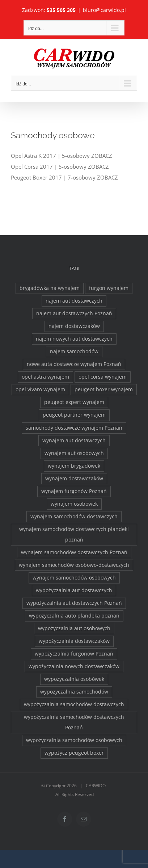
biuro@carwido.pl (104, 10)
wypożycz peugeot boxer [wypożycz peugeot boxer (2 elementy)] (74, 753)
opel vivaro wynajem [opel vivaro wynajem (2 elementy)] (40, 389)
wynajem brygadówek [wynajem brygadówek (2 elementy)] (74, 466)
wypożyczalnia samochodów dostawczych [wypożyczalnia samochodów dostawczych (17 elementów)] (74, 704)
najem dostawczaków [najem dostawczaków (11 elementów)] (74, 326)
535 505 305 (61, 10)
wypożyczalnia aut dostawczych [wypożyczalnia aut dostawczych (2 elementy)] (74, 590)
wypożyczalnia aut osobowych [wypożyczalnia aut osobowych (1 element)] (74, 628)
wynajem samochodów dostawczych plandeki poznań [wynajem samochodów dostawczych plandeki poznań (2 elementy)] (74, 534)
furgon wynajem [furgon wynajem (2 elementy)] (109, 288)
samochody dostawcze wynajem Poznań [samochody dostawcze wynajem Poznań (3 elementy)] (74, 428)
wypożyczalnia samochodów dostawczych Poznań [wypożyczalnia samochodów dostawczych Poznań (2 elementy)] (74, 722)
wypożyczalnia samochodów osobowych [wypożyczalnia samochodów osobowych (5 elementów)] (74, 740)
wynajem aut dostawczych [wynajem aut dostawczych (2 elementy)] (74, 441)
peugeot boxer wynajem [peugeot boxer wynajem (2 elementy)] (104, 389)
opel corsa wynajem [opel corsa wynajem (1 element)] (103, 377)
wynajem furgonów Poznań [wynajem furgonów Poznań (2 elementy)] (74, 491)
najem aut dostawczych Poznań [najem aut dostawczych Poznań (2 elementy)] (74, 313)
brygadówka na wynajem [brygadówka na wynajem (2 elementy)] (50, 288)
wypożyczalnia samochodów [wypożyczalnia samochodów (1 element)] (74, 692)
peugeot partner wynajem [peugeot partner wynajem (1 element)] (74, 415)
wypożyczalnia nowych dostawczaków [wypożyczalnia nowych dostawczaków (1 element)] (74, 666)
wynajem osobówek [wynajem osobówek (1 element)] (74, 504)
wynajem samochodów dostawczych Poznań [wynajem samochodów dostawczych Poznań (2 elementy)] (74, 552)
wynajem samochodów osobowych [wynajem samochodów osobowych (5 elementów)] (74, 578)
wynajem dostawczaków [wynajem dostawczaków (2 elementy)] (74, 479)
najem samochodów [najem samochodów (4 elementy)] (74, 351)
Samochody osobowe (53, 135)
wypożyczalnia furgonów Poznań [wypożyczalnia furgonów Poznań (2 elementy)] (74, 654)
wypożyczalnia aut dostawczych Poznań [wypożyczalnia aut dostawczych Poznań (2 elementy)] (74, 603)
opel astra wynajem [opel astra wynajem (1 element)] (45, 377)
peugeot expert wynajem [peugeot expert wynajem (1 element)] (74, 402)
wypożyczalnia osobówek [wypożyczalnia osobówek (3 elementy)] (74, 679)
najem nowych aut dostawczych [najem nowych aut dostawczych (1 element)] (74, 339)
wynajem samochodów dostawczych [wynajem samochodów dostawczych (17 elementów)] (74, 517)
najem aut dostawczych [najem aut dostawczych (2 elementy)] (74, 301)
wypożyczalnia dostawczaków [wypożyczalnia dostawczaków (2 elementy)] (74, 641)
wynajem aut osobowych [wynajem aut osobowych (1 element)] (74, 453)
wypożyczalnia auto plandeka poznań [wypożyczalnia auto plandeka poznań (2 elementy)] (74, 616)
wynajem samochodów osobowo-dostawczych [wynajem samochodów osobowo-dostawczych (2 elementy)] (74, 565)
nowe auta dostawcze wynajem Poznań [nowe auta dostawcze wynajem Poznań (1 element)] (74, 364)
